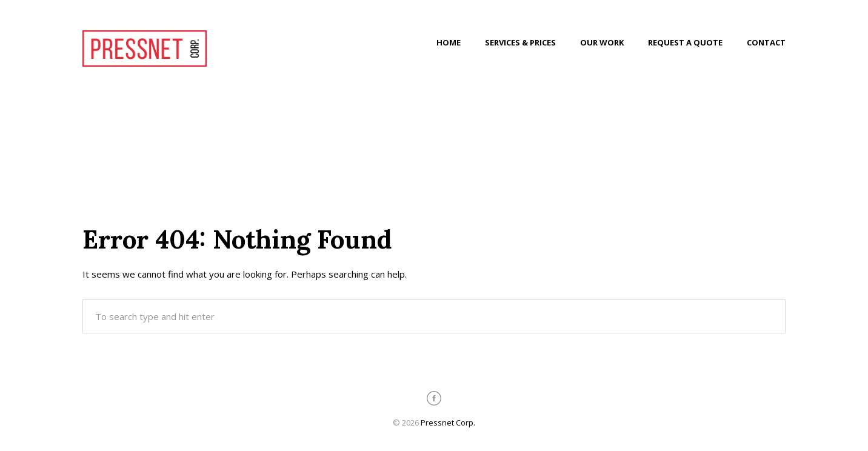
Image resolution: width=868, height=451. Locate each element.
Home (449, 42)
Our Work (602, 42)
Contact (766, 42)
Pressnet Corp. (448, 423)
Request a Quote (685, 42)
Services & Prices (520, 42)
